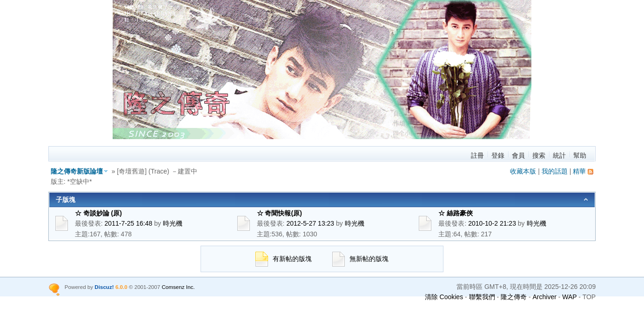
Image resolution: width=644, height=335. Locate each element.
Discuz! (104, 287)
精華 (579, 171)
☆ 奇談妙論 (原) (105, 213)
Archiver (545, 297)
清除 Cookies (444, 297)
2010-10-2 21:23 (492, 223)
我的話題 (555, 171)
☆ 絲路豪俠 (456, 213)
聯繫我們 (482, 297)
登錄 (498, 155)
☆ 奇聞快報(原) (286, 213)
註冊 (477, 155)
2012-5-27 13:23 (310, 223)
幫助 (580, 155)
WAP (569, 297)
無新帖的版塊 (360, 259)
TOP (589, 297)
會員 (518, 155)
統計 (559, 155)
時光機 (173, 223)
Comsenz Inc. (178, 287)
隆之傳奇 (514, 297)
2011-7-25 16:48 (129, 223)
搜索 (539, 155)
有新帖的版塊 (284, 259)
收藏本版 (523, 171)
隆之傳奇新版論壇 (77, 171)
